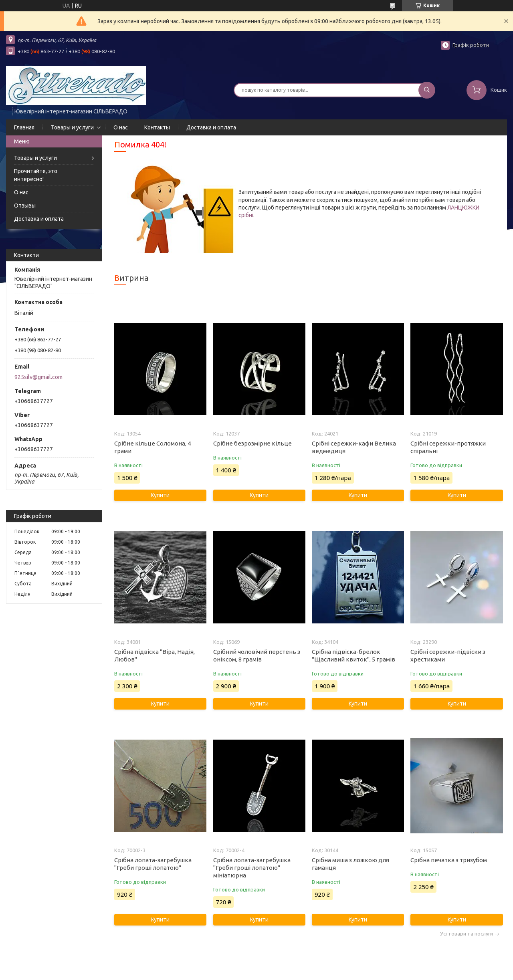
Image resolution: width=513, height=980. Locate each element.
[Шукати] (427, 90)
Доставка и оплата (211, 127)
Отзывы (25, 206)
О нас (121, 127)
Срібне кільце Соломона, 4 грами (152, 447)
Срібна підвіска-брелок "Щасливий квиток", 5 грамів (353, 655)
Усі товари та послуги (467, 934)
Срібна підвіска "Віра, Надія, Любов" (155, 655)
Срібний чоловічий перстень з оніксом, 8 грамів (257, 655)
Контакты (157, 127)
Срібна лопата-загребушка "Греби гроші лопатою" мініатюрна (252, 868)
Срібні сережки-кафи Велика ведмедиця (354, 447)
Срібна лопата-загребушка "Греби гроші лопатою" (153, 864)
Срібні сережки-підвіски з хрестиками (448, 655)
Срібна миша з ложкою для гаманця (350, 864)
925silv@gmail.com (38, 377)
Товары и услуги (72, 127)
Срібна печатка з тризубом (449, 860)
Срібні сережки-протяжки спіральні (448, 447)
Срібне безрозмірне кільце (252, 443)
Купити (160, 495)
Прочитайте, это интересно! (36, 175)
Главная (24, 127)
